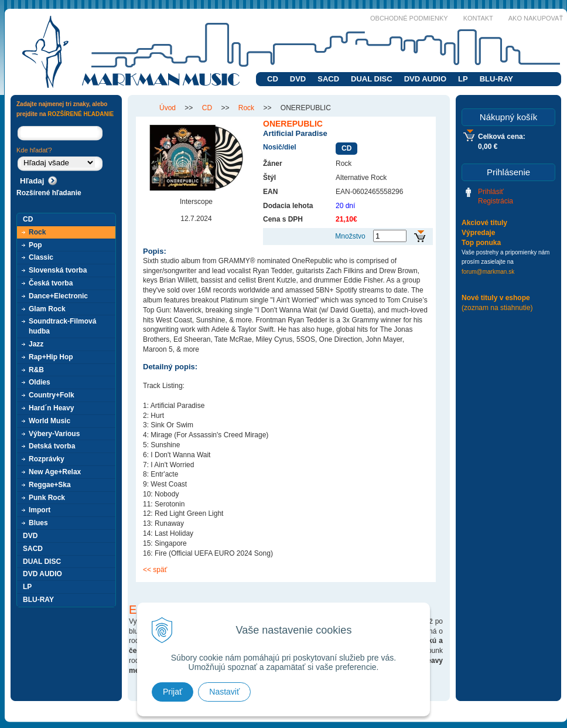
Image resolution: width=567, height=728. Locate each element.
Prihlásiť (491, 192)
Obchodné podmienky (409, 18)
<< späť (155, 570)
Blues (38, 523)
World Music (49, 421)
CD (273, 79)
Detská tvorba (52, 446)
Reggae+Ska (50, 485)
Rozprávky (47, 459)
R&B (36, 370)
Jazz (36, 344)
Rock (37, 232)
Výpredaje (478, 233)
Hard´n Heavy (51, 408)
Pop (35, 245)
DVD (298, 79)
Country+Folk (52, 395)
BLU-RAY (496, 79)
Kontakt (478, 18)
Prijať (173, 692)
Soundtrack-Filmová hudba (62, 326)
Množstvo (350, 236)
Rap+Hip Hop (51, 357)
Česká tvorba (51, 283)
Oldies (40, 382)
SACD (328, 79)
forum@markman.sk (488, 272)
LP (463, 79)
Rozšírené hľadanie (49, 193)
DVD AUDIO (425, 79)
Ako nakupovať (536, 18)
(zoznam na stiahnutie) (497, 308)
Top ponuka (481, 243)
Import (40, 510)
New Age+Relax (55, 472)
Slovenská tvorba (58, 270)
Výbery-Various (54, 434)
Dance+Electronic (58, 296)
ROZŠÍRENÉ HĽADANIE (81, 114)
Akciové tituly (484, 223)
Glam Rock (47, 309)
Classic (41, 257)
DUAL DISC (372, 79)
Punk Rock (47, 498)
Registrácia (496, 201)
